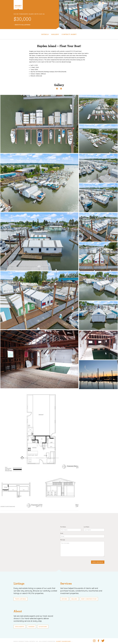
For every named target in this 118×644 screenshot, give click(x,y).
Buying (64, 599)
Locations (43, 627)
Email (62, 533)
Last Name (86, 527)
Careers (31, 627)
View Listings (20, 599)
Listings (19, 584)
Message (63, 540)
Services (66, 584)
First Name (63, 527)
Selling (74, 599)
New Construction (89, 599)
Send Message (98, 562)
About (18, 611)
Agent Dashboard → (64, 641)
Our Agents (20, 627)
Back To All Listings (23, 25)
